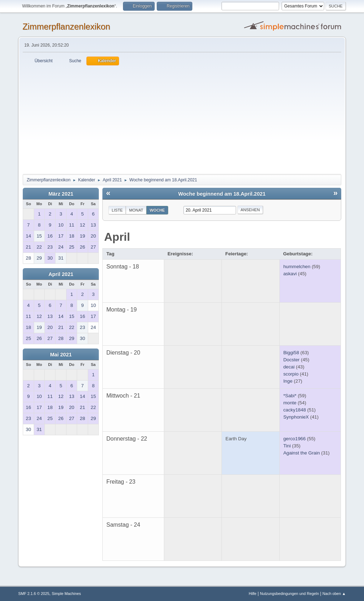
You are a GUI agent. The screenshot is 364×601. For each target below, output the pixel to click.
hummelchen (297, 267)
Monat (136, 210)
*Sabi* (290, 396)
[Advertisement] (182, 119)
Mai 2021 (61, 355)
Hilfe (253, 594)
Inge (288, 381)
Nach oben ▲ (334, 594)
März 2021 (61, 194)
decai (289, 367)
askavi (290, 274)
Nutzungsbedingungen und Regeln (289, 594)
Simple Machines (66, 594)
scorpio (291, 374)
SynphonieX (296, 417)
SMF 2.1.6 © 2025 (34, 594)
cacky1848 (295, 410)
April (117, 237)
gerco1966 (295, 439)
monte (290, 403)
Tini (287, 446)
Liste (117, 210)
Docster (291, 360)
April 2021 (61, 274)
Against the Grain (302, 453)
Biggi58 (291, 353)
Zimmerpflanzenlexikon (66, 26)
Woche (157, 210)
